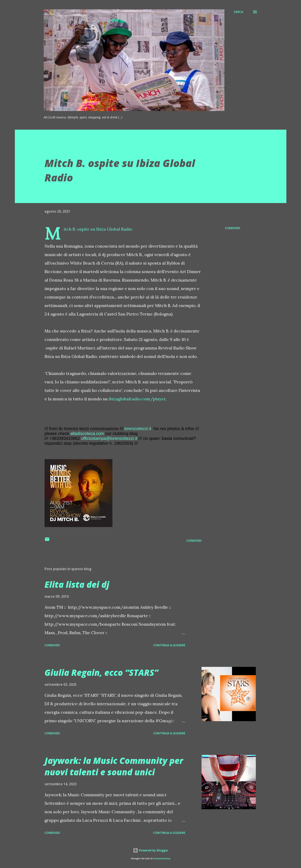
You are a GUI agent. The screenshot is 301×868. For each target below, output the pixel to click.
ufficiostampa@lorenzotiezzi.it (109, 438)
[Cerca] (238, 12)
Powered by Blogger (151, 850)
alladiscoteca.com (87, 433)
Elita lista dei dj (77, 584)
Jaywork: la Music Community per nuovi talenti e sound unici (114, 766)
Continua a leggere (169, 645)
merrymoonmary (162, 859)
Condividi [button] (232, 228)
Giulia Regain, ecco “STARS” (101, 672)
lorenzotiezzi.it (138, 429)
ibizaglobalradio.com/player (137, 399)
